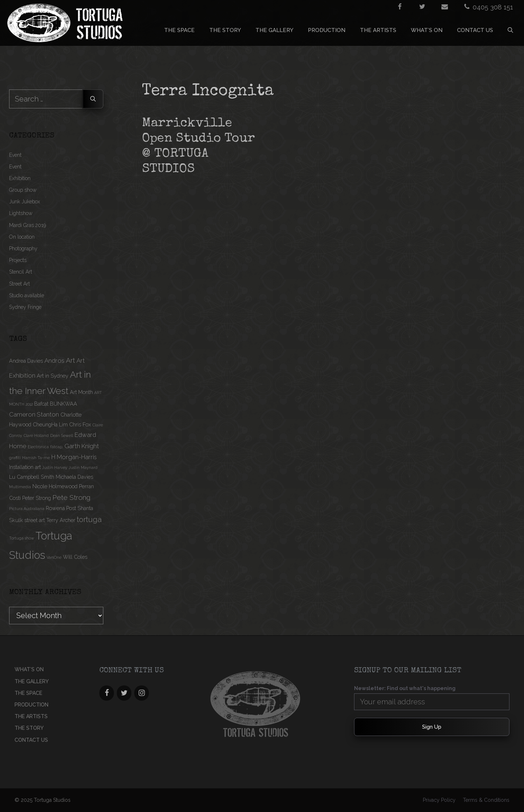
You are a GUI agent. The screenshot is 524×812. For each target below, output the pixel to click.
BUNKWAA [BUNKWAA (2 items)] (63, 404)
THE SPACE (179, 30)
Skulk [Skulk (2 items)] (16, 520)
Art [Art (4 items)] (70, 360)
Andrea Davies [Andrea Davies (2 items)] (26, 361)
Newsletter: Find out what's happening (405, 688)
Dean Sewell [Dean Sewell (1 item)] (62, 435)
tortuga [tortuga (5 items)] (89, 520)
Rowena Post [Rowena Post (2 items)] (61, 508)
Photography (23, 248)
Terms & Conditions (486, 800)
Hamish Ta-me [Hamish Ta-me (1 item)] (36, 458)
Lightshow (21, 213)
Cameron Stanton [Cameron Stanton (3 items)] (34, 414)
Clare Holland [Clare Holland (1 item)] (36, 435)
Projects (18, 260)
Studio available (27, 295)
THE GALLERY (274, 30)
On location (22, 237)
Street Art (19, 284)
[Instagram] (142, 693)
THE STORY (225, 30)
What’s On (427, 30)
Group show (23, 190)
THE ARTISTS (378, 30)
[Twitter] (124, 693)
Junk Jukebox (25, 202)
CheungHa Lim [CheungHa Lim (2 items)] (50, 424)
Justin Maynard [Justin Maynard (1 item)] (83, 467)
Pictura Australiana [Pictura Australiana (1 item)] (27, 509)
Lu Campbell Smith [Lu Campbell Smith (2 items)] (32, 477)
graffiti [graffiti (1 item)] (15, 458)
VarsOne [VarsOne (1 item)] (54, 557)
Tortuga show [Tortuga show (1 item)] (22, 538)
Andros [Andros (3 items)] (54, 361)
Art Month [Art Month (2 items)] (81, 392)
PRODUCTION (327, 30)
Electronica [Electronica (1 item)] (38, 447)
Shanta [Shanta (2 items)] (85, 508)
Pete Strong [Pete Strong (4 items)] (71, 497)
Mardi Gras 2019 (27, 225)
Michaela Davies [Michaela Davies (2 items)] (74, 477)
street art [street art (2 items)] (35, 520)
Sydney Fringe (25, 307)
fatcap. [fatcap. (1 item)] (57, 447)
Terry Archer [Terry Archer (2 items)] (61, 520)
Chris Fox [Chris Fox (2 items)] (80, 424)
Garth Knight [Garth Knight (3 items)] (82, 446)
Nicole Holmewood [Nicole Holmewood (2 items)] (55, 486)
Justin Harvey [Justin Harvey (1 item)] (55, 467)
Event (15, 155)
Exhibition (20, 178)
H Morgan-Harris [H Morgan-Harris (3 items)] (74, 457)
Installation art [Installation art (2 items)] (25, 467)
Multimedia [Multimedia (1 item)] (20, 487)
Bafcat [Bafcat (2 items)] (41, 404)
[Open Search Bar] (510, 30)
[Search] (93, 99)
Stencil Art (21, 272)
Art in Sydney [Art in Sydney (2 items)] (53, 376)
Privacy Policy (439, 800)
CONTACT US (475, 30)
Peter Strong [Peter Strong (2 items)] (37, 498)
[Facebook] (107, 693)
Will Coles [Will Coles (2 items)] (75, 557)
